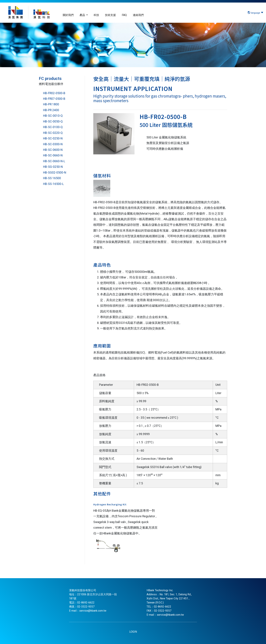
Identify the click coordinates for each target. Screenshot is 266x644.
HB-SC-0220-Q (53, 133)
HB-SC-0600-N (53, 150)
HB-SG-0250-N (53, 167)
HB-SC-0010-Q (53, 116)
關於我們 (68, 15)
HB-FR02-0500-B (54, 93)
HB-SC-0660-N (53, 155)
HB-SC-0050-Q (53, 121)
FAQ (124, 15)
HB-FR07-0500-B (54, 99)
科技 (96, 15)
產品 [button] (83, 15)
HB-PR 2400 (51, 110)
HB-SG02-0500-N (55, 173)
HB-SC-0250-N (53, 138)
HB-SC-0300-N (53, 144)
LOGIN (133, 632)
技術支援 (110, 15)
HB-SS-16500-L (53, 184)
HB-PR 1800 (51, 104)
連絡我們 (138, 15)
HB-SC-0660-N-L (54, 161)
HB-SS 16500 (52, 178)
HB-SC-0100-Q (53, 127)
